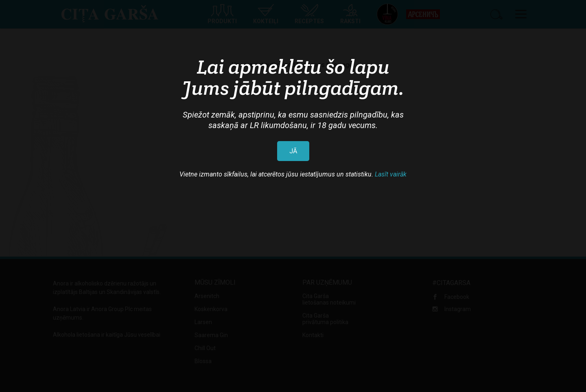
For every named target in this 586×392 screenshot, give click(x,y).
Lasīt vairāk (391, 174)
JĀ (293, 151)
